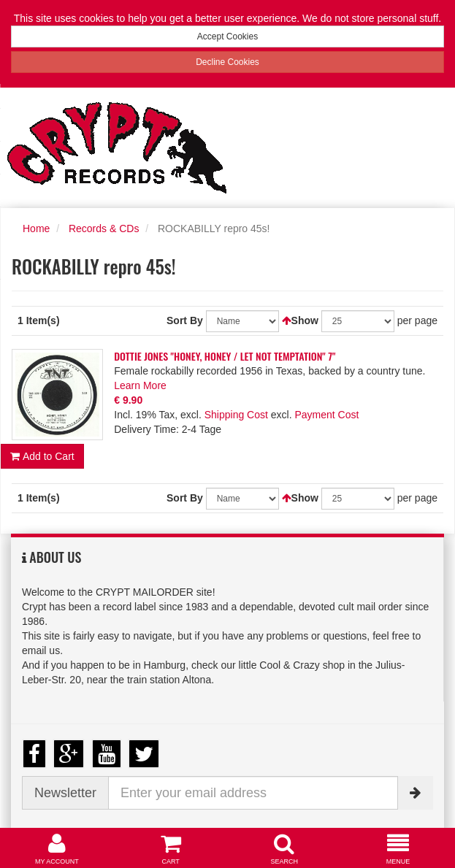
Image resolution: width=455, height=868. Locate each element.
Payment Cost (326, 415)
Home (36, 228)
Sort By (185, 320)
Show (305, 320)
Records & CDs (104, 228)
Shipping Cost (236, 415)
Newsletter (65, 793)
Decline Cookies (227, 62)
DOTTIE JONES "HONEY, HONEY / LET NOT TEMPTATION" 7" (225, 356)
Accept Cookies (227, 37)
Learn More (140, 385)
